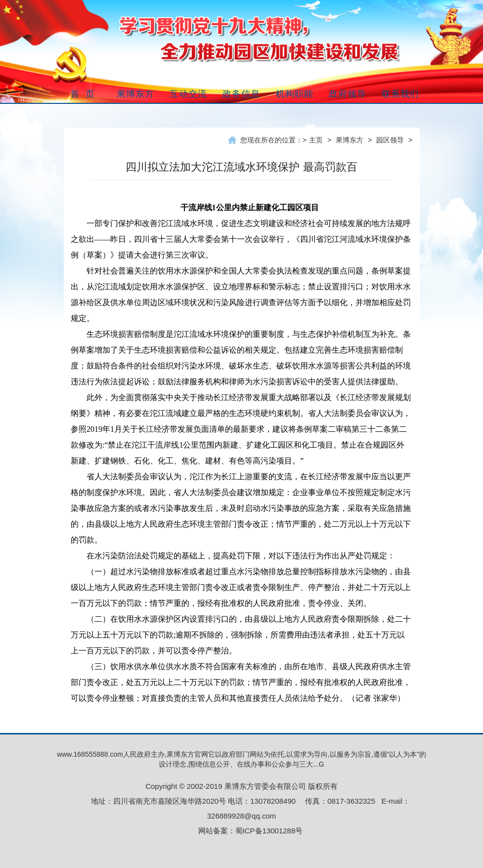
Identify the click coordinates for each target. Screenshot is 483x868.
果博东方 (350, 140)
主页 (316, 140)
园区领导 (390, 140)
